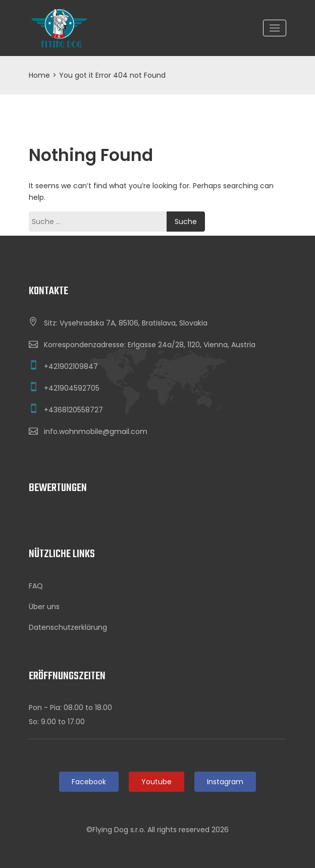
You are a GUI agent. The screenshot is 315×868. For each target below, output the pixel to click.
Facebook (89, 782)
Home (39, 75)
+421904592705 (72, 388)
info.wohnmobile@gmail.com (96, 431)
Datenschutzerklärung (68, 627)
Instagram (225, 782)
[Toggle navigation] (275, 28)
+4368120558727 (73, 410)
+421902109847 (71, 366)
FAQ (36, 586)
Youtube (156, 782)
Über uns (44, 607)
